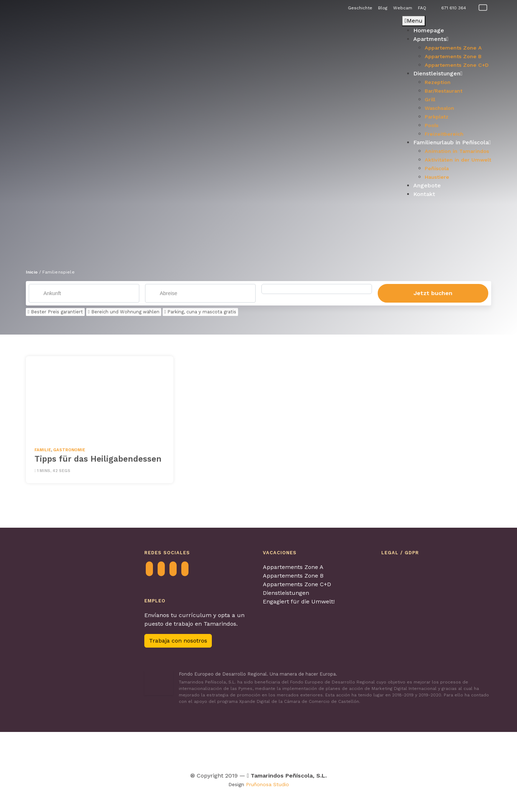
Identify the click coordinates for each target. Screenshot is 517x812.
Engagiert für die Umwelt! (299, 602)
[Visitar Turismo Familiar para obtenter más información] (181, 750)
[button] (31, 110)
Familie (43, 450)
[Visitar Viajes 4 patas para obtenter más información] (258, 750)
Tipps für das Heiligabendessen (98, 459)
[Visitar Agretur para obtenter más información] (109, 750)
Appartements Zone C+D (297, 585)
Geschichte (360, 8)
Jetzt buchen (433, 293)
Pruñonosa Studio (267, 785)
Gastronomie (69, 450)
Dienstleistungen (286, 593)
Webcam (403, 8)
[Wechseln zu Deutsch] (483, 8)
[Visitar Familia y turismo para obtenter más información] (418, 750)
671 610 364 (454, 8)
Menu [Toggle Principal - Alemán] (414, 21)
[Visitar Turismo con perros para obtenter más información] (290, 750)
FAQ (422, 8)
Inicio (32, 272)
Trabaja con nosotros (178, 641)
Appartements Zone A (293, 567)
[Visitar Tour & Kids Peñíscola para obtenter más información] (221, 750)
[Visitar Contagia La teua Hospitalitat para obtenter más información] (155, 750)
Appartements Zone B (293, 576)
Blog (383, 8)
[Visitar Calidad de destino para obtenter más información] (374, 750)
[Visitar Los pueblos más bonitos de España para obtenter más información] (331, 750)
